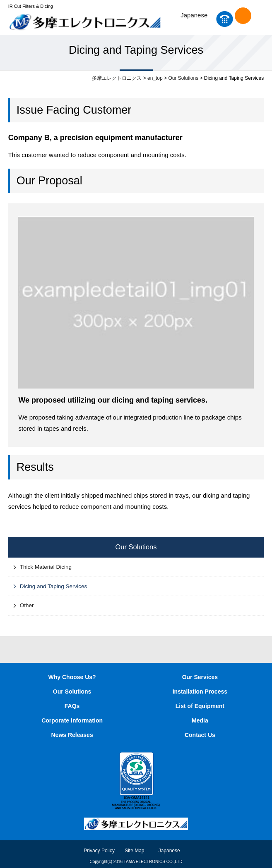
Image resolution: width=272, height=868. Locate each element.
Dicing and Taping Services (54, 586)
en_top (155, 78)
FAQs (72, 706)
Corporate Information (72, 720)
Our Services (200, 677)
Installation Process (200, 692)
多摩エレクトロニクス (117, 78)
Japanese (194, 15)
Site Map (134, 851)
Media (200, 720)
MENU (260, 19)
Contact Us (243, 16)
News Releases (72, 735)
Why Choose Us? (72, 677)
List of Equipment (200, 706)
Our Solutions (183, 78)
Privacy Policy (99, 851)
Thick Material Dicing (46, 567)
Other (27, 605)
